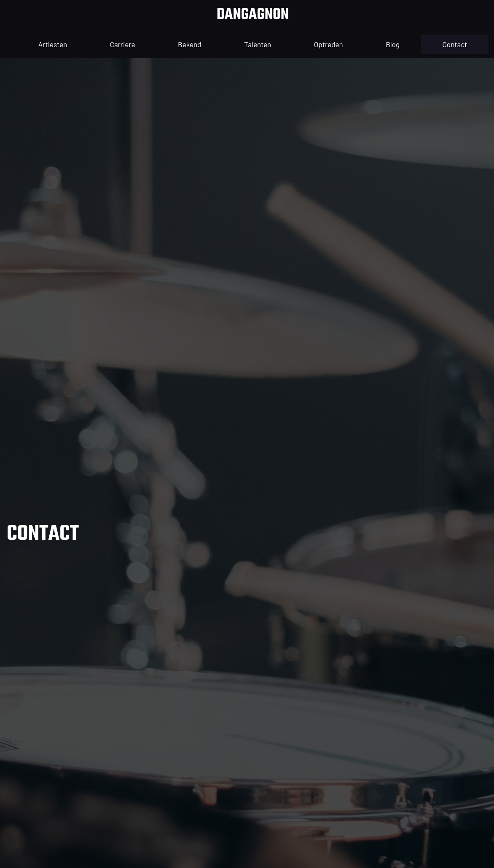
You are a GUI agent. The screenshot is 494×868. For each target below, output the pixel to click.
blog (393, 44)
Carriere (123, 44)
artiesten (53, 44)
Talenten (258, 44)
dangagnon (253, 15)
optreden (329, 44)
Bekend (189, 44)
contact (455, 44)
